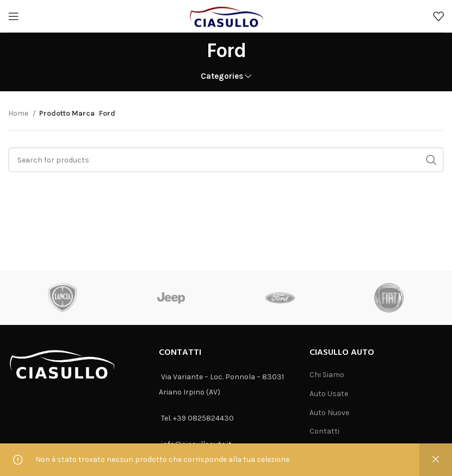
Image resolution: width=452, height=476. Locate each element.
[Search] (226, 160)
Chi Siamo (327, 375)
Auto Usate (329, 394)
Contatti (324, 431)
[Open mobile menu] (14, 16)
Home (19, 113)
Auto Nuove (329, 413)
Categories (222, 76)
